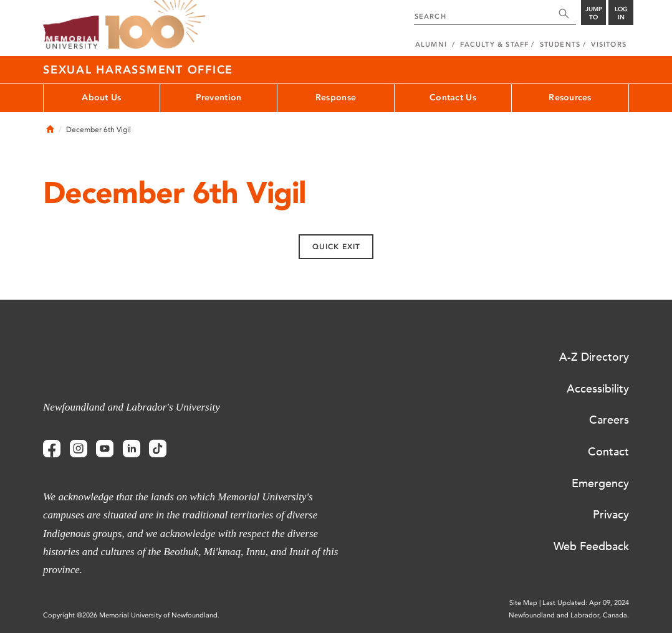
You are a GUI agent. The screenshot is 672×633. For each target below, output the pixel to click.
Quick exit (336, 247)
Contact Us (453, 98)
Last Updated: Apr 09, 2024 (586, 603)
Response (336, 98)
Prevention (219, 98)
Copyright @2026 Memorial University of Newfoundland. (131, 615)
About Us (101, 98)
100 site (155, 25)
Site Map (523, 603)
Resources (570, 98)
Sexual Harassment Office (138, 70)
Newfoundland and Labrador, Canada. (569, 615)
